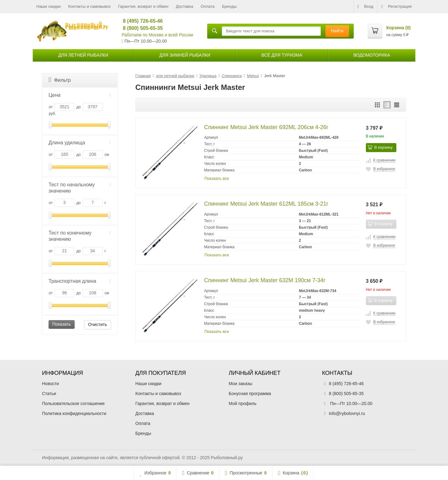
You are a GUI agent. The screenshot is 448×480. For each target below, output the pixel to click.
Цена (80, 95)
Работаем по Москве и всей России (157, 35)
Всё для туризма (282, 55)
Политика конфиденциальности (74, 413)
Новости (50, 384)
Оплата (208, 6)
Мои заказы (240, 384)
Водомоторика (372, 55)
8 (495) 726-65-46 (140, 21)
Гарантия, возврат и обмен (143, 6)
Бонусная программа (250, 394)
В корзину (380, 147)
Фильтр (60, 80)
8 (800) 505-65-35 (140, 28)
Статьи (49, 394)
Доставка (184, 6)
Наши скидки (49, 6)
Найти (337, 31)
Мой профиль (243, 403)
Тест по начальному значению (80, 188)
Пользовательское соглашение (73, 403)
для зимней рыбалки (185, 55)
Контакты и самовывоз (89, 6)
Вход (365, 7)
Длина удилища (80, 143)
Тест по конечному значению (80, 236)
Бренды (229, 6)
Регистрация (396, 7)
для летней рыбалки (83, 55)
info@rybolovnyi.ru (347, 413)
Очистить (98, 324)
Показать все (217, 178)
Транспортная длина (80, 281)
